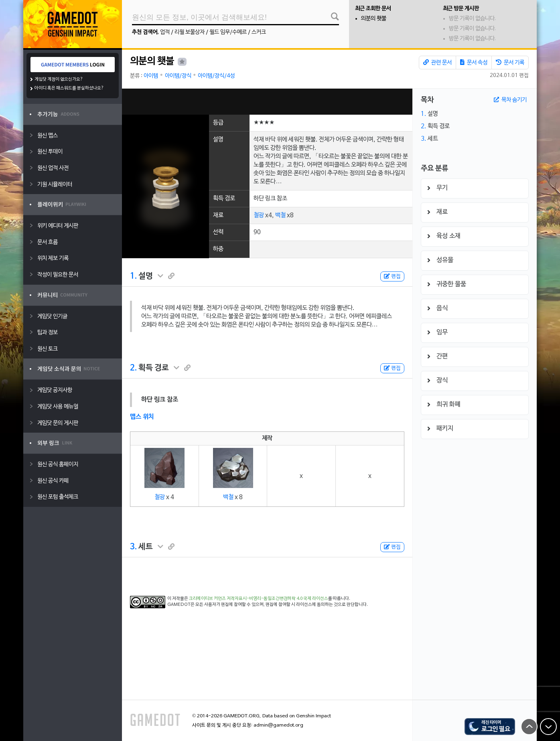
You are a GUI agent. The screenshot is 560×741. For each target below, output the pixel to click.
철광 (259, 215)
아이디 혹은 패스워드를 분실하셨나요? (69, 88)
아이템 (151, 76)
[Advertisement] (267, 102)
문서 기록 (510, 63)
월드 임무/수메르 (228, 32)
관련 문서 (437, 63)
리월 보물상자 (190, 32)
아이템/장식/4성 (216, 76)
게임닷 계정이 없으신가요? (59, 79)
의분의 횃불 (374, 19)
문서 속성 (474, 63)
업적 (165, 32)
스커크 (259, 32)
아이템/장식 (178, 76)
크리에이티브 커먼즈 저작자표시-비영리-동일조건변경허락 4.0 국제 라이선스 (259, 599)
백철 (280, 215)
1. (133, 276)
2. (133, 368)
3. (133, 547)
